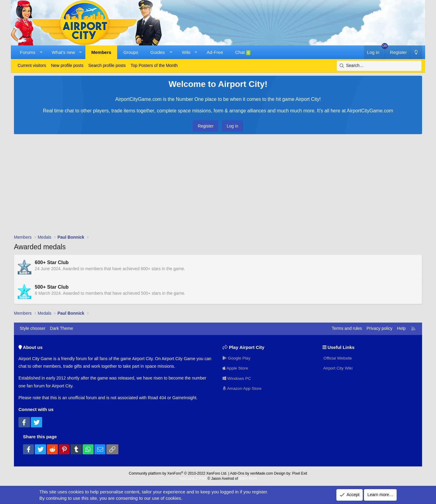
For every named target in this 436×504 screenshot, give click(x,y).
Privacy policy (379, 328)
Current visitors (32, 65)
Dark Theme (62, 328)
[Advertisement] (218, 186)
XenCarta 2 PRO (193, 479)
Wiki (186, 52)
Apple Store (236, 368)
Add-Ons (237, 473)
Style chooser (33, 328)
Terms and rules (347, 328)
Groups (131, 52)
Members (101, 52)
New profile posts (67, 65)
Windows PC (237, 378)
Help (401, 328)
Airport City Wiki (338, 368)
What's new (63, 52)
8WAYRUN (248, 479)
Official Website (338, 358)
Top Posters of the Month (154, 65)
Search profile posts (107, 65)
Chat (243, 52)
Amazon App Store (243, 388)
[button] (41, 52)
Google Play (237, 358)
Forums (28, 52)
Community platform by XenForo (178, 473)
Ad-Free (215, 52)
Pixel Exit (300, 473)
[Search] (379, 66)
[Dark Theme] (416, 52)
